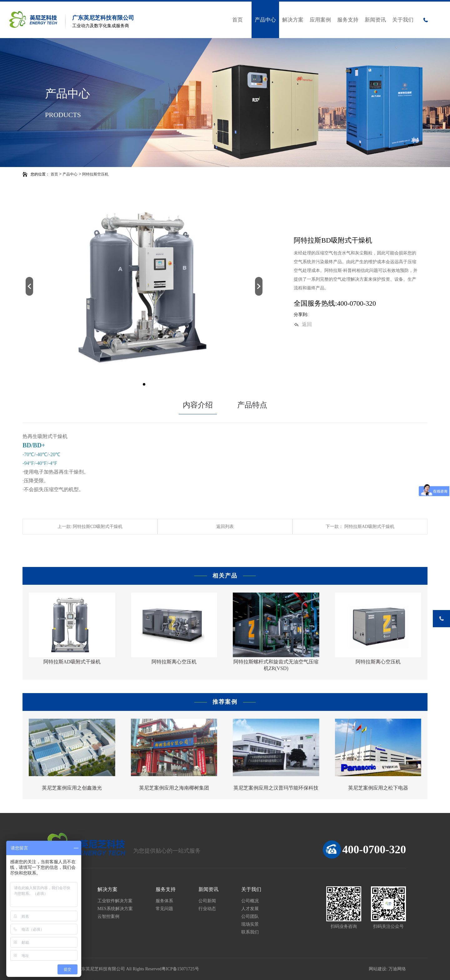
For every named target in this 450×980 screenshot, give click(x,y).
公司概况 (250, 901)
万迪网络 (397, 969)
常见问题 (164, 909)
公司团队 (250, 916)
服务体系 (164, 901)
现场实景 (250, 924)
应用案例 (320, 20)
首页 (237, 20)
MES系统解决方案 (115, 909)
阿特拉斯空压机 (95, 174)
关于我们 (403, 20)
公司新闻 (207, 901)
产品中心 (265, 20)
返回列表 (225, 527)
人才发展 (250, 909)
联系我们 (250, 932)
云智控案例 (108, 916)
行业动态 (207, 909)
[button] (29, 286)
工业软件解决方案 (115, 901)
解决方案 (293, 20)
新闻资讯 (375, 20)
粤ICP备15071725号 (180, 969)
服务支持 (348, 20)
